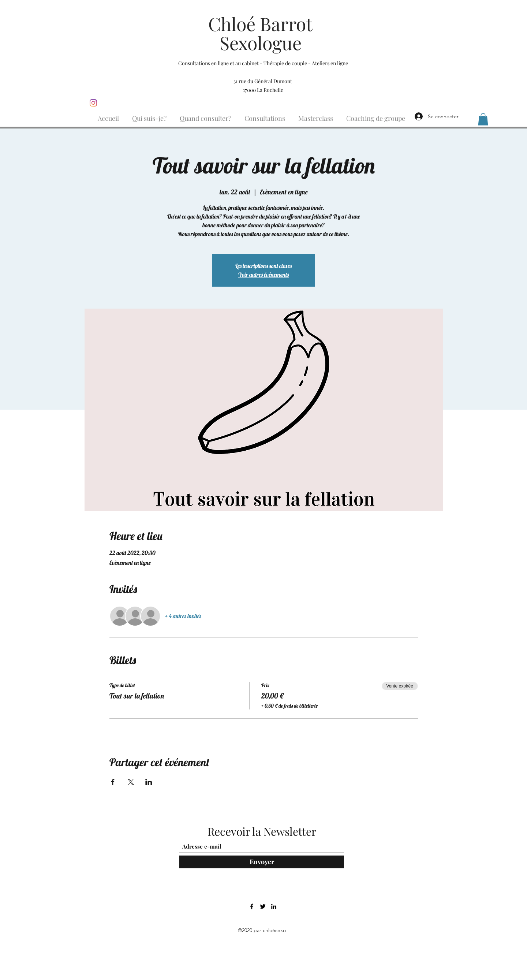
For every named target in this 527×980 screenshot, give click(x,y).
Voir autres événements (263, 275)
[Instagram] (93, 103)
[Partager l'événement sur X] (131, 782)
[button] (483, 119)
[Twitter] (263, 906)
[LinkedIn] (274, 906)
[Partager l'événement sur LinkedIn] (149, 782)
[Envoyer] (262, 862)
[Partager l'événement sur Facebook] (113, 782)
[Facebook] (252, 906)
